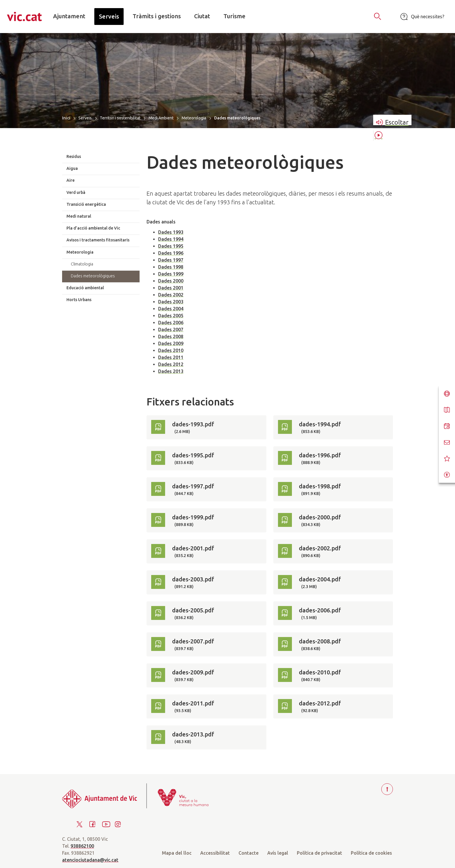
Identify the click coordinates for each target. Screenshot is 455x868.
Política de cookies (371, 853)
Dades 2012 (171, 364)
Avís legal (278, 853)
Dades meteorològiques (93, 276)
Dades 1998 (171, 267)
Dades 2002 (171, 295)
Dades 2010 (171, 350)
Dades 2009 (171, 343)
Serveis (85, 118)
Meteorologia (194, 118)
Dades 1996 (171, 253)
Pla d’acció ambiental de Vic (93, 228)
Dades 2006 (171, 323)
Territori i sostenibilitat (120, 118)
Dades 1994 (171, 239)
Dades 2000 (171, 281)
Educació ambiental (85, 288)
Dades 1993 (171, 232)
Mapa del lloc (177, 853)
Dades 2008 (171, 336)
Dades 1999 (171, 274)
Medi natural (79, 216)
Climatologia (82, 264)
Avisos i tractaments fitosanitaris (98, 240)
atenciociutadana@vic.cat (90, 860)
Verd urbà (76, 192)
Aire (71, 180)
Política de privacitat (319, 853)
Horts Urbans (79, 300)
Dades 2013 (171, 371)
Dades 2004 (171, 309)
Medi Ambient (161, 118)
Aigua (72, 168)
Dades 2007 (171, 330)
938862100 (82, 846)
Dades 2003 (171, 302)
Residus (74, 157)
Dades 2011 (171, 357)
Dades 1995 (171, 246)
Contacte (249, 853)
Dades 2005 (171, 316)
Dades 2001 (171, 288)
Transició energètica (86, 204)
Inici (66, 118)
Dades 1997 (171, 260)
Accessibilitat (215, 853)
